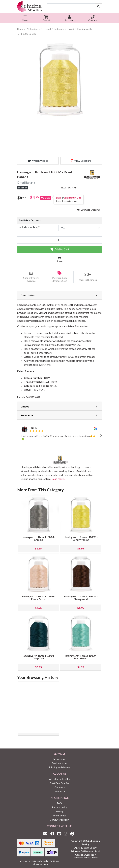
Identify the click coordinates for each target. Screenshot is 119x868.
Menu (25, 19)
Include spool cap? (29, 227)
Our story (60, 787)
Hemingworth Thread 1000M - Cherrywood (81, 598)
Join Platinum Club (73, 198)
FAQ (59, 803)
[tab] (59, 295)
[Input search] (71, 6)
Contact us (59, 791)
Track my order (60, 763)
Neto (96, 858)
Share (59, 260)
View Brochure (81, 161)
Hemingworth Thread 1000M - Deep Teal (38, 657)
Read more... (58, 479)
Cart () (46, 19)
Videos (25, 406)
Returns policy (59, 807)
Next (101, 436)
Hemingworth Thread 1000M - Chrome (38, 538)
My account (60, 759)
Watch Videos (38, 161)
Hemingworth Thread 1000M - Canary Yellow (81, 538)
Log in (59, 198)
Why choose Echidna (59, 779)
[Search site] (98, 6)
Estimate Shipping (88, 210)
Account (69, 19)
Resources (27, 415)
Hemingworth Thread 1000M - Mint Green (81, 657)
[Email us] (46, 834)
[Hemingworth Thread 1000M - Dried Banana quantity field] (59, 240)
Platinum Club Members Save (59, 280)
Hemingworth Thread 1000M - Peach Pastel (38, 598)
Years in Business (88, 280)
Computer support (60, 820)
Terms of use (59, 816)
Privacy (60, 811)
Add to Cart (60, 249)
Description (28, 295)
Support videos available (31, 280)
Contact (93, 19)
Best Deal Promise (60, 783)
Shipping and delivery (59, 767)
